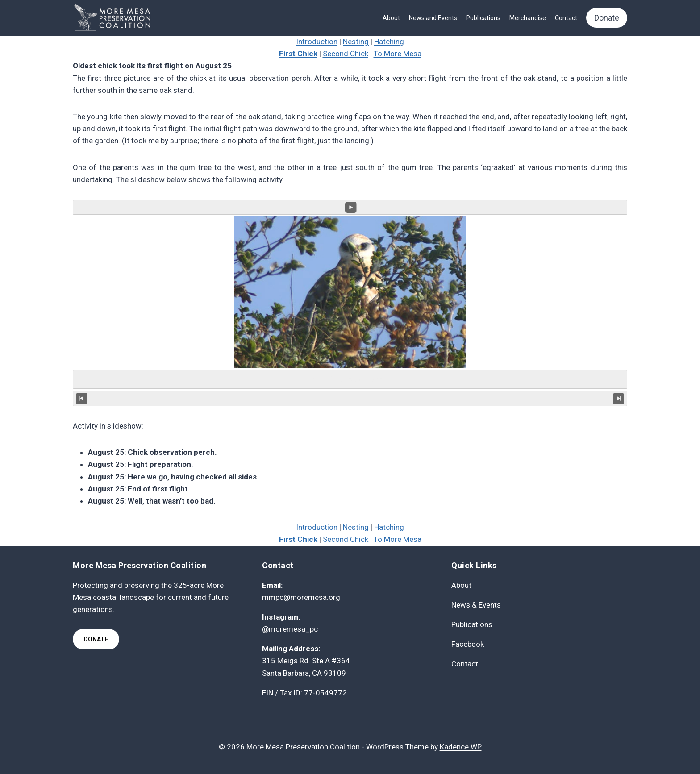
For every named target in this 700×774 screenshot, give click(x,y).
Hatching (389, 42)
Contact (566, 18)
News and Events (433, 18)
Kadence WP (461, 747)
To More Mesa (398, 54)
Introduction (317, 42)
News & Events (476, 605)
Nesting (356, 42)
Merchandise (528, 18)
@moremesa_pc (290, 629)
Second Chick (346, 54)
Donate (607, 18)
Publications (483, 18)
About (391, 18)
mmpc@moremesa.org (301, 597)
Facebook (468, 644)
